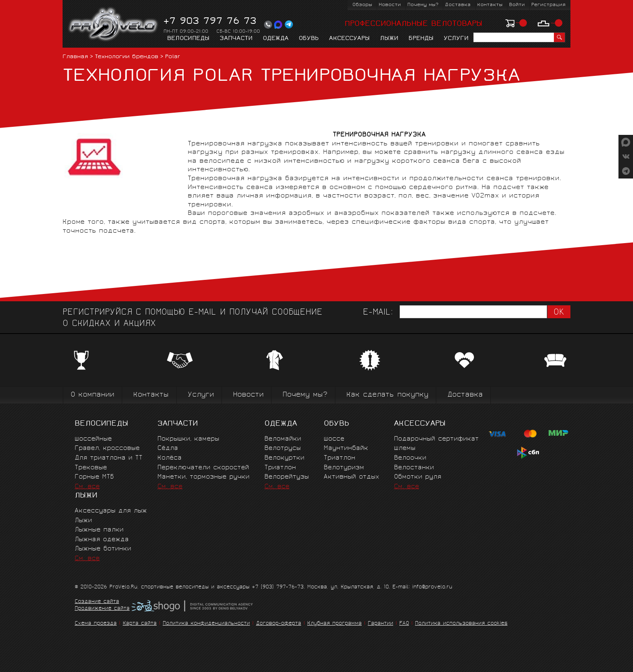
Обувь (309, 39)
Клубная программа (334, 624)
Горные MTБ (94, 477)
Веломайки (283, 439)
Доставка (458, 5)
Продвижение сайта (102, 609)
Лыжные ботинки (103, 549)
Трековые (91, 468)
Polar (173, 57)
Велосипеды (188, 39)
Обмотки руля (418, 477)
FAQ (404, 624)
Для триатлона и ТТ (109, 458)
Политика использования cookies (461, 624)
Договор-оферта (279, 624)
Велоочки (410, 458)
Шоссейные (93, 439)
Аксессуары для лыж (111, 511)
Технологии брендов (127, 57)
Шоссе (334, 439)
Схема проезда (96, 624)
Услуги (456, 39)
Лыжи (389, 39)
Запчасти (236, 39)
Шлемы (405, 448)
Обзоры (362, 5)
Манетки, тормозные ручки (203, 477)
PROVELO (114, 25)
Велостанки (414, 468)
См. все (87, 487)
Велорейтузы (287, 477)
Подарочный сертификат (436, 439)
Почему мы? (423, 5)
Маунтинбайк (346, 448)
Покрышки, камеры (188, 439)
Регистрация (548, 5)
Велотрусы (283, 448)
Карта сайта (140, 624)
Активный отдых (351, 477)
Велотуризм (344, 468)
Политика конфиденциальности (206, 624)
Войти (517, 5)
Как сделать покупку (387, 395)
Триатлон (280, 468)
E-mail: (378, 313)
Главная (75, 57)
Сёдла (168, 448)
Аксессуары (349, 39)
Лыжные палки (99, 530)
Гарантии (380, 624)
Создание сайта (97, 602)
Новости (390, 5)
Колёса (170, 458)
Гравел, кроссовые (107, 448)
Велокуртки (284, 458)
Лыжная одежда (102, 540)
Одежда (276, 39)
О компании (92, 395)
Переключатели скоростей (203, 468)
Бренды (421, 39)
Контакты (490, 5)
